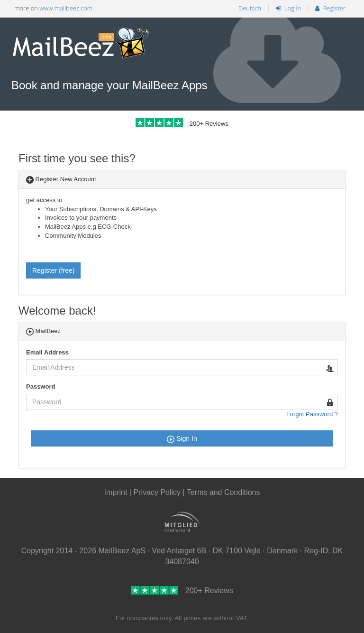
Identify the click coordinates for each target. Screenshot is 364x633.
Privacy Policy (158, 492)
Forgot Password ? (312, 414)
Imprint (115, 492)
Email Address (47, 352)
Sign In (182, 439)
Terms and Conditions (223, 492)
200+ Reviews (182, 124)
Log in (288, 8)
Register (330, 8)
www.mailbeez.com (66, 8)
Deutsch (250, 8)
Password (41, 386)
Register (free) (53, 270)
